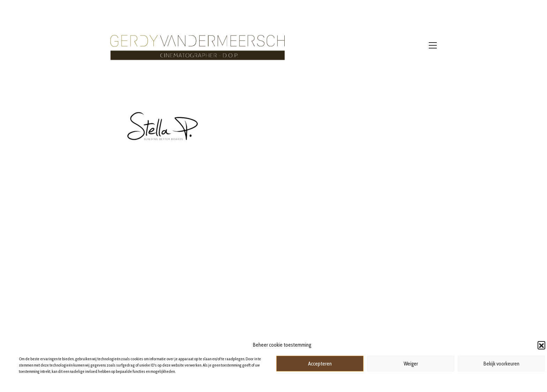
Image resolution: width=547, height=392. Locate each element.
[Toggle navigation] (433, 45)
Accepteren (320, 364)
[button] (541, 345)
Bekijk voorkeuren (501, 364)
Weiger (411, 364)
